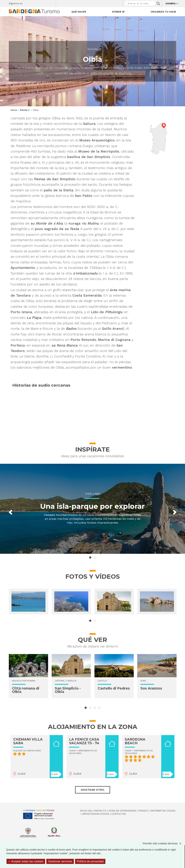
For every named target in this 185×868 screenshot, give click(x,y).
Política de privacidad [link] (90, 861)
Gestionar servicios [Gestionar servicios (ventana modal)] (60, 861)
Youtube (52, 3)
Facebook (27, 3)
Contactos (119, 814)
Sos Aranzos (151, 688)
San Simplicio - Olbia (68, 690)
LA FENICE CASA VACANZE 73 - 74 (84, 741)
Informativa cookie (163, 811)
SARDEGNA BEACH (135, 741)
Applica (158, 4)
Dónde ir (118, 12)
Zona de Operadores (122, 811)
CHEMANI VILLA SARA (28, 741)
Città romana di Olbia (26, 690)
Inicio (14, 110)
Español (171, 4)
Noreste (93, 49)
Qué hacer (79, 12)
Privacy (143, 811)
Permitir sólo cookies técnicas (164, 843)
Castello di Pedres (114, 688)
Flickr (46, 3)
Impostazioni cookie (96, 814)
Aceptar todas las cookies (26, 861)
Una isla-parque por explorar (90, 506)
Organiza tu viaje (163, 12)
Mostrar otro (93, 790)
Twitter (33, 3)
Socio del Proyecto (93, 811)
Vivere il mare (90, 494)
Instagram (40, 3)
